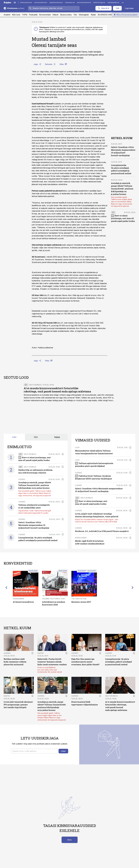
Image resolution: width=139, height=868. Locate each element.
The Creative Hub (79, 599)
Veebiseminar (18, 599)
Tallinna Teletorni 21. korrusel (56, 599)
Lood (77, 447)
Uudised (22, 479)
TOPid (25, 15)
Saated (41, 653)
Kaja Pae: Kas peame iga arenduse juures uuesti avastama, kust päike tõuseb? (85, 662)
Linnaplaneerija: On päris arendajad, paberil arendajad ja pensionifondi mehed (118, 662)
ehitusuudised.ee (26, 2)
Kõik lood (16, 15)
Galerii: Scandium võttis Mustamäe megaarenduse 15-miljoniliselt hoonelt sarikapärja (34, 525)
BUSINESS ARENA (106, 15)
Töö (75, 15)
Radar (93, 15)
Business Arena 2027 (81, 602)
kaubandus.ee (70, 2)
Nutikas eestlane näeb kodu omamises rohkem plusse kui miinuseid (15, 662)
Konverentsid (45, 15)
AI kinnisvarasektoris (23, 602)
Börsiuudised (81, 538)
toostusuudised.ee (41, 2)
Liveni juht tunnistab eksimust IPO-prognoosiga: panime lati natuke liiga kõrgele (18, 705)
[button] (34, 751)
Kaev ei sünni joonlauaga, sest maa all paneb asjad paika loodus (123, 218)
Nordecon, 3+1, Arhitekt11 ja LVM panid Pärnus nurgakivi (102, 531)
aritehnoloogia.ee (99, 2)
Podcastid (33, 15)
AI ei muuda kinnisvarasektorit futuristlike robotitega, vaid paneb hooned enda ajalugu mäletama (57, 390)
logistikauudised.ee (56, 2)
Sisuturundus (66, 15)
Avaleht (7, 15)
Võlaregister (84, 15)
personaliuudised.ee (84, 2)
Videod (55, 15)
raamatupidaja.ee (113, 2)
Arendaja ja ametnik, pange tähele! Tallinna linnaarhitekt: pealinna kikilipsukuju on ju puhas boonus (122, 189)
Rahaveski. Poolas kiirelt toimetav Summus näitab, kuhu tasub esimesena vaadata (52, 662)
